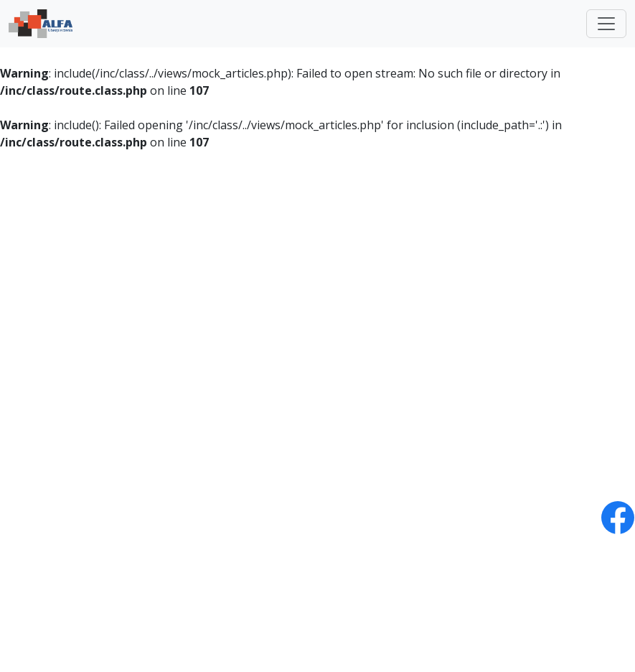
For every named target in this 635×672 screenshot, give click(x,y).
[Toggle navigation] (606, 24)
